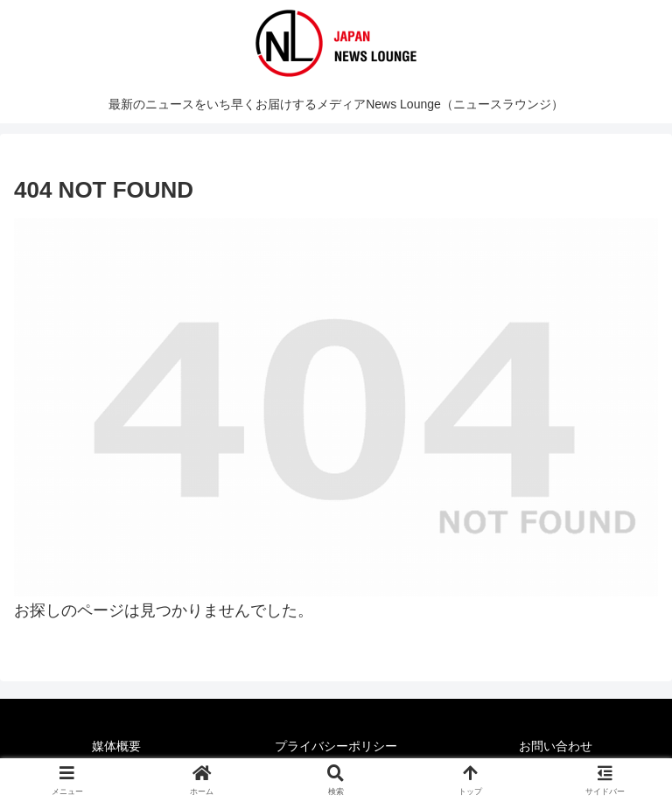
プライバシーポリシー (336, 746)
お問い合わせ (556, 746)
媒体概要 (116, 746)
